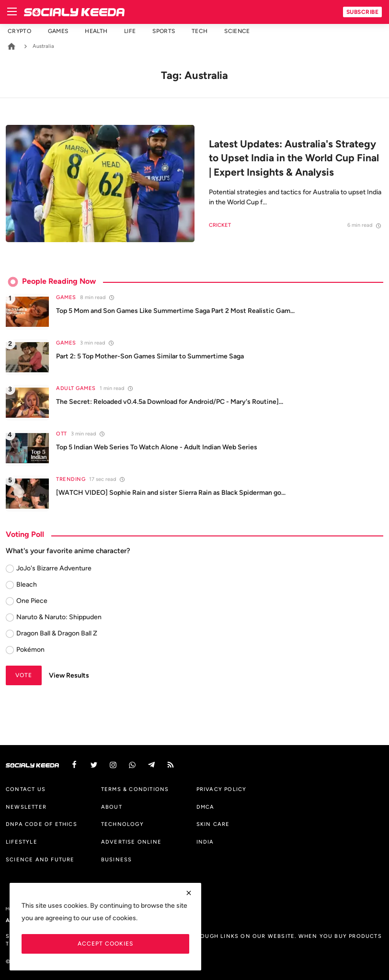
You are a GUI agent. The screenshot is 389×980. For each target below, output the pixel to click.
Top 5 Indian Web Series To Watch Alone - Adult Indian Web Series (157, 447)
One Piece (32, 601)
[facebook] (74, 765)
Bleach (27, 585)
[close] (189, 893)
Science (237, 31)
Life (130, 31)
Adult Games (76, 388)
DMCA (206, 807)
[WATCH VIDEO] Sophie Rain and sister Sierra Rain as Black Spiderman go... (171, 493)
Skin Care (213, 824)
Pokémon (30, 650)
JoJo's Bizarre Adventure (54, 568)
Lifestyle (22, 842)
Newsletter (26, 807)
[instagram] (113, 765)
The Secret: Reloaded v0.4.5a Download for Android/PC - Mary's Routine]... (170, 402)
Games (58, 31)
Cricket (220, 225)
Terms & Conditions (135, 789)
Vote (24, 675)
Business (117, 859)
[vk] (132, 765)
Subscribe (363, 12)
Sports (164, 31)
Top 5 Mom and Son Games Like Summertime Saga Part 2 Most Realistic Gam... (175, 311)
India (205, 842)
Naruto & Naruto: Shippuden (59, 617)
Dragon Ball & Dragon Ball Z (57, 633)
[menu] (12, 12)
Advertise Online (131, 842)
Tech (200, 31)
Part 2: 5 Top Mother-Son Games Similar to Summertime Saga (150, 356)
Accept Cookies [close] (105, 943)
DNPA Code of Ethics (41, 824)
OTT (62, 434)
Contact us (26, 789)
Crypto (19, 31)
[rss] (171, 765)
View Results (69, 675)
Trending (71, 479)
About (112, 807)
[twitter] (94, 765)
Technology (122, 824)
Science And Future (40, 859)
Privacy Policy (222, 789)
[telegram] (151, 765)
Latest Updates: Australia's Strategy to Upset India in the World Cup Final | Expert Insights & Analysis (294, 158)
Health (96, 31)
